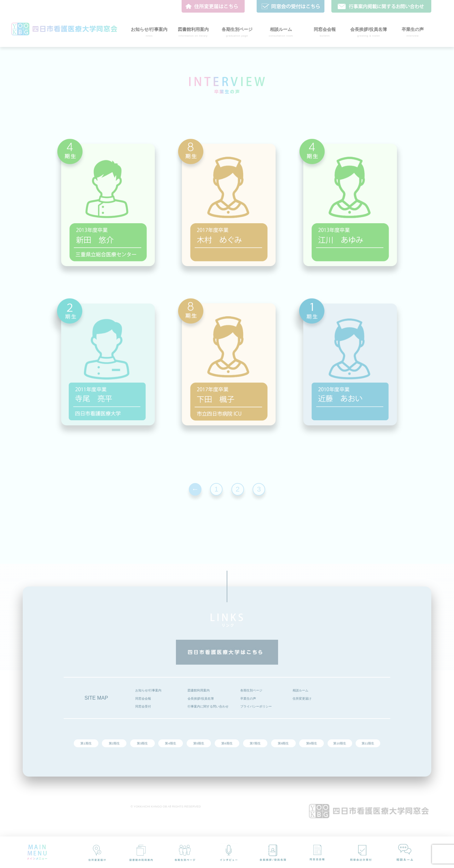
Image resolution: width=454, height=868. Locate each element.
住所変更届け (302, 699)
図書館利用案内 (199, 690)
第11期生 (368, 743)
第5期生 (199, 743)
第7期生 (255, 743)
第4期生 (170, 743)
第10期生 (340, 743)
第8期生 (283, 743)
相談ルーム (300, 690)
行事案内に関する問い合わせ (208, 706)
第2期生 (114, 743)
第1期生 (86, 743)
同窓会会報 (143, 699)
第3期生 (142, 743)
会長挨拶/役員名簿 (201, 699)
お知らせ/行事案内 (148, 690)
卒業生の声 (248, 699)
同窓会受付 (143, 706)
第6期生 (227, 743)
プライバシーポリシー (256, 706)
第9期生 (312, 743)
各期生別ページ (251, 690)
